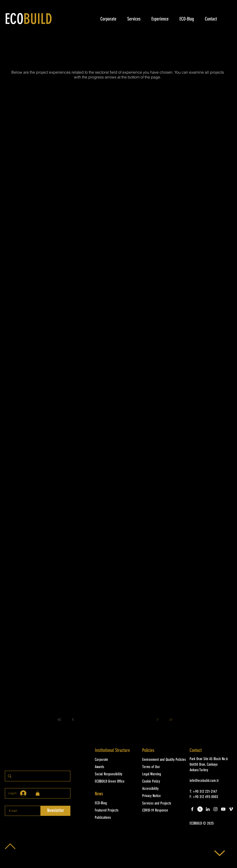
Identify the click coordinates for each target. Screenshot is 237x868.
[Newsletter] (56, 811)
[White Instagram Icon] (215, 809)
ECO (29, 20)
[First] (59, 720)
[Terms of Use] (163, 767)
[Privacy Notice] (163, 796)
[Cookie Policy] (163, 782)
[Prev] (73, 720)
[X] (200, 809)
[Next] (157, 720)
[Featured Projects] (115, 811)
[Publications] (115, 818)
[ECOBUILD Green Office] (115, 782)
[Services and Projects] (163, 804)
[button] (210, 824)
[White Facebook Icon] (192, 809)
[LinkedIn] (208, 809)
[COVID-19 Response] (163, 811)
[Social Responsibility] (115, 774)
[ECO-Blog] (115, 803)
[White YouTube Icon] (223, 809)
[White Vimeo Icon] (231, 809)
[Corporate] (115, 760)
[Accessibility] (163, 789)
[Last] (171, 720)
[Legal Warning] (163, 774)
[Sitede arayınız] (37, 776)
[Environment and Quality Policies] (165, 760)
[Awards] (115, 767)
